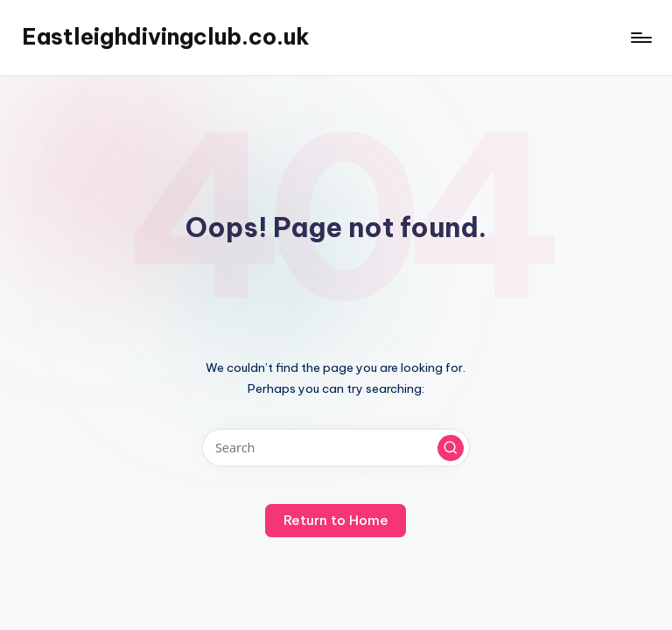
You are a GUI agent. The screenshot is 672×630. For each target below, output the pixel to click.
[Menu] (640, 38)
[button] (451, 448)
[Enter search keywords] (336, 448)
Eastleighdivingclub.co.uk (166, 37)
